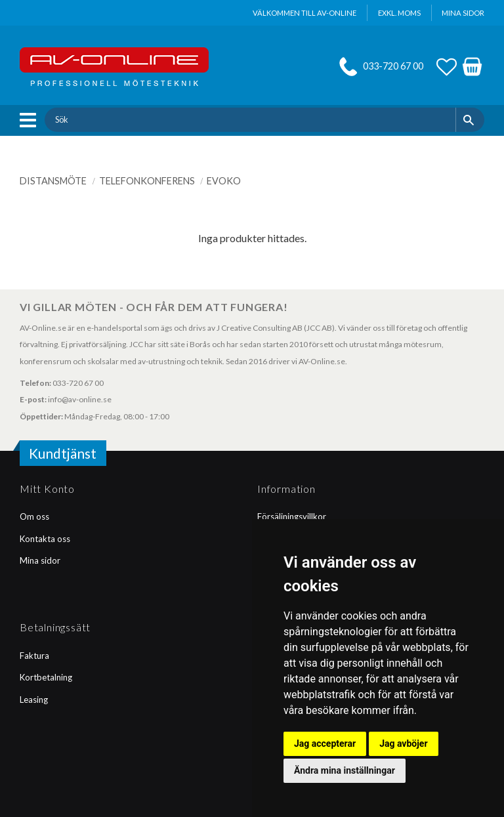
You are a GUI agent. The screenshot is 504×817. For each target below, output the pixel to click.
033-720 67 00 (393, 66)
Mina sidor (40, 560)
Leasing (34, 700)
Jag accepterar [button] (325, 744)
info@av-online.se (80, 399)
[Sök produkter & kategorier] (250, 119)
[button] (31, 120)
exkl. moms (399, 13)
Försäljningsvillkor (292, 516)
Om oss (34, 516)
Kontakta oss (45, 539)
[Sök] (470, 119)
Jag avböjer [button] (403, 744)
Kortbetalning (46, 677)
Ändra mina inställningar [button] (345, 770)
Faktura (34, 656)
